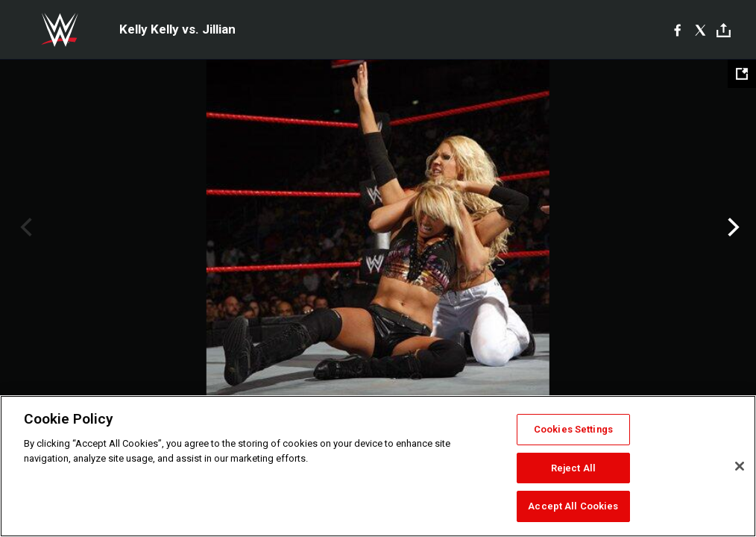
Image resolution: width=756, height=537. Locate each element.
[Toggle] (724, 30)
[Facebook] (677, 30)
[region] (378, 466)
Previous (24, 227)
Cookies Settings (573, 429)
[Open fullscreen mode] (742, 74)
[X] (700, 30)
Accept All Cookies (573, 506)
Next (732, 227)
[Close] (740, 466)
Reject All (573, 468)
